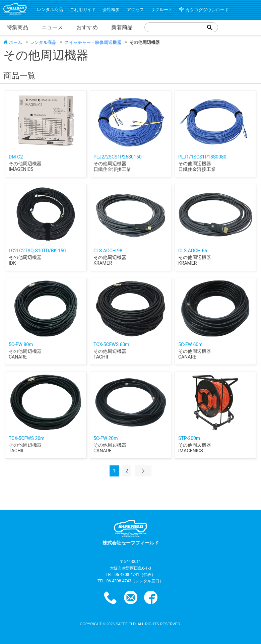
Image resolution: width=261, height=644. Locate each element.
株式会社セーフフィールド (131, 533)
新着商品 (122, 27)
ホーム (16, 42)
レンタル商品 (50, 10)
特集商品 (17, 27)
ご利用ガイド (83, 10)
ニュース (52, 27)
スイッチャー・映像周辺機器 (93, 42)
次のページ (143, 471)
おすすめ (87, 27)
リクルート (162, 10)
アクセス (135, 10)
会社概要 (111, 10)
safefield (126, 624)
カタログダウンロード (207, 10)
